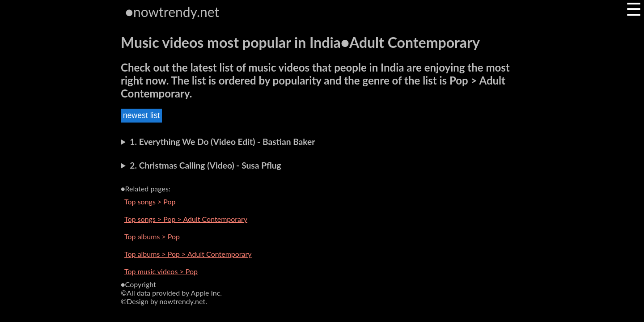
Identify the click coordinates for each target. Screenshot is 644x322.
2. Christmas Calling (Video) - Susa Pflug (205, 165)
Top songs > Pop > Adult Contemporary (186, 219)
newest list (141, 115)
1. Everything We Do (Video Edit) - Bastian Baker (222, 142)
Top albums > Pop (152, 236)
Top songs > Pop (150, 201)
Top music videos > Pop (161, 271)
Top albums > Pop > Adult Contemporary (188, 254)
